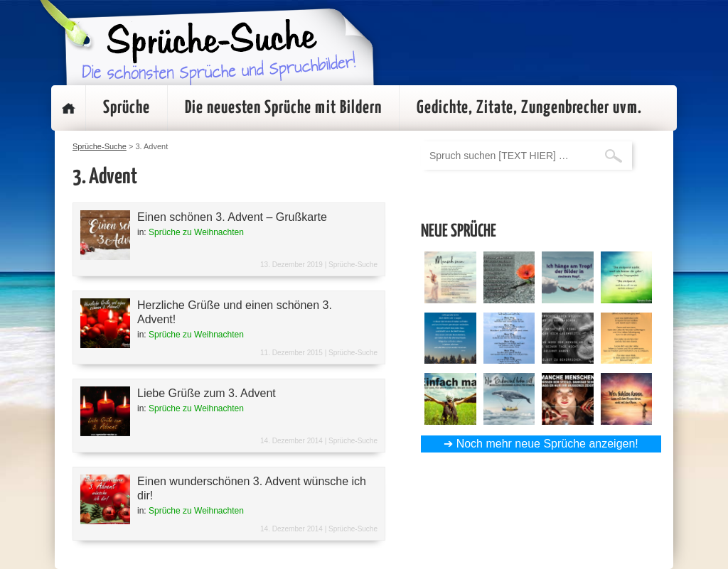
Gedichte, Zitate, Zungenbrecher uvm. (529, 108)
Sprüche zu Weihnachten (196, 232)
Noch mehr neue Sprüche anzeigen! (547, 444)
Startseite (68, 108)
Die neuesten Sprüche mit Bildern (283, 108)
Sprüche (127, 108)
